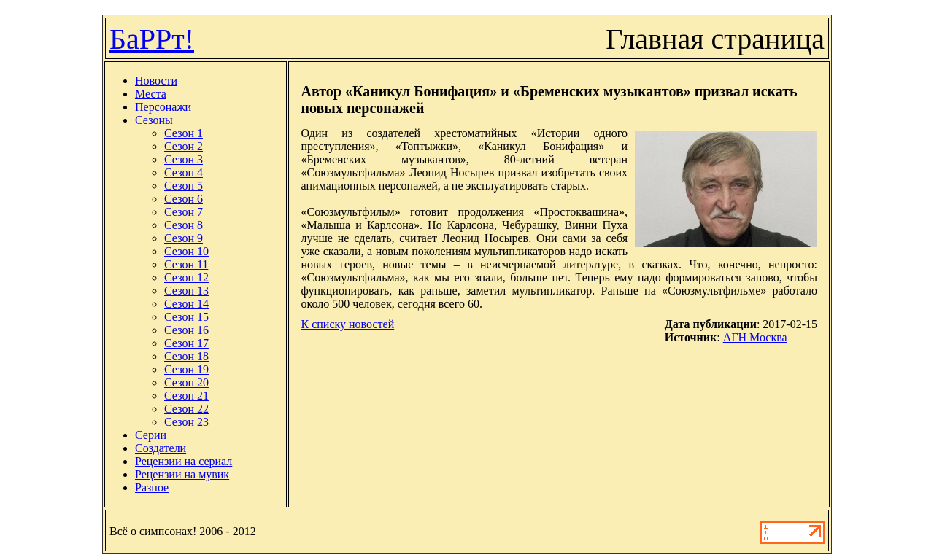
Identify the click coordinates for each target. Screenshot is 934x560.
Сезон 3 (184, 159)
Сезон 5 (184, 186)
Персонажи (163, 107)
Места (151, 94)
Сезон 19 (186, 369)
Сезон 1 (184, 133)
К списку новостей (347, 324)
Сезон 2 (184, 146)
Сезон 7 (184, 212)
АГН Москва (755, 337)
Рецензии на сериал (184, 461)
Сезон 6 (184, 199)
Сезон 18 (186, 356)
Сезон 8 (184, 225)
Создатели (161, 448)
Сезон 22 (186, 409)
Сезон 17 (186, 343)
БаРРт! (152, 39)
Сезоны (154, 120)
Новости (156, 81)
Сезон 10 (186, 251)
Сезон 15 (186, 317)
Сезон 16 (186, 330)
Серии (151, 435)
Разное (152, 487)
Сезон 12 (186, 277)
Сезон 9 (184, 238)
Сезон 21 (186, 396)
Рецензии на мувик (182, 474)
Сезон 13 (186, 291)
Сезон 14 (186, 304)
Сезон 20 (186, 382)
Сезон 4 (184, 172)
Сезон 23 (186, 422)
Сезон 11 (186, 264)
